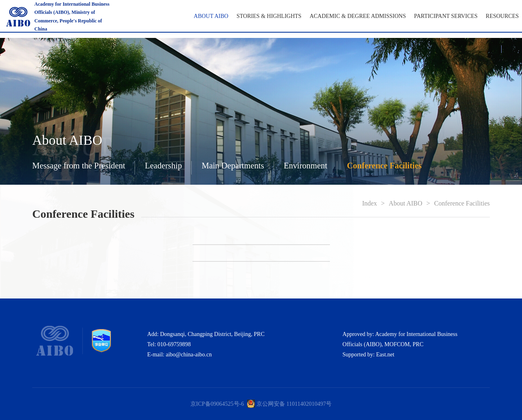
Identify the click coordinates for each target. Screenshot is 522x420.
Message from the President (79, 166)
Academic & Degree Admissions (358, 16)
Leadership (163, 166)
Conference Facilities (384, 166)
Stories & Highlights (269, 16)
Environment (306, 166)
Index (369, 203)
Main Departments (233, 166)
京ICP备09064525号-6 (217, 404)
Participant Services (446, 16)
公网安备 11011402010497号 (297, 404)
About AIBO (211, 16)
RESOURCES (502, 16)
